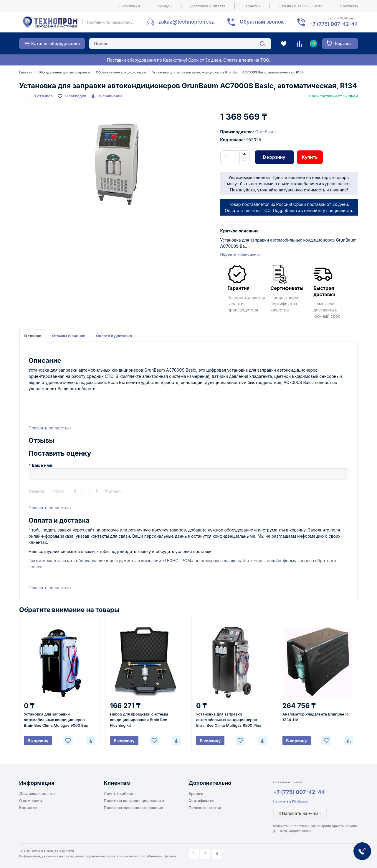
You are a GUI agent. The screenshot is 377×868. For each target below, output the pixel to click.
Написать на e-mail (300, 813)
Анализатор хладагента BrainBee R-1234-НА (316, 717)
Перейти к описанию (240, 254)
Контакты (349, 6)
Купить (310, 157)
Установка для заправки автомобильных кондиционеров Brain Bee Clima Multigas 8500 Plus (229, 720)
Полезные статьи (205, 808)
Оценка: (37, 491)
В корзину (274, 157)
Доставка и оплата (208, 6)
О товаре (33, 336)
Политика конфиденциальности (134, 800)
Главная (26, 72)
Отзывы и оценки (69, 336)
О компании (129, 6)
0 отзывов (43, 96)
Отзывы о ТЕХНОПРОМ (300, 6)
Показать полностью (50, 428)
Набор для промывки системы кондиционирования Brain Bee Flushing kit (139, 720)
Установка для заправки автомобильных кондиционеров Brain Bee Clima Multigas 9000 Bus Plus (56, 720)
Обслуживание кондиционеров (121, 72)
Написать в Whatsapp (291, 801)
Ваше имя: (43, 465)
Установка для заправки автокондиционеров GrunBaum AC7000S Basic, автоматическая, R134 (228, 72)
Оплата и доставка (114, 336)
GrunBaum (265, 132)
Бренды (165, 6)
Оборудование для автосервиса (64, 72)
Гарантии (252, 6)
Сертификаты (201, 800)
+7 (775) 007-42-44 (299, 792)
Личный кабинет (120, 793)
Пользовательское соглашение (134, 808)
